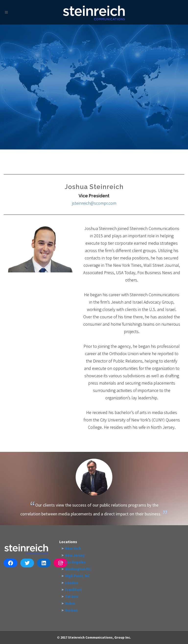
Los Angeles (75, 562)
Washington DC (78, 569)
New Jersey (75, 555)
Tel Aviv (72, 597)
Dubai (70, 603)
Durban (71, 610)
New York (73, 548)
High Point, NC (77, 576)
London (72, 583)
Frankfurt (73, 590)
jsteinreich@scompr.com (94, 203)
